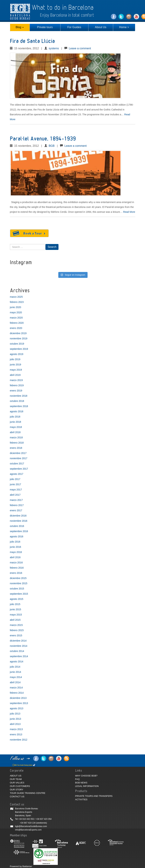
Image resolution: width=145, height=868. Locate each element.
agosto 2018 (17, 411)
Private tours (45, 27)
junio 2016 (16, 547)
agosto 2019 (17, 354)
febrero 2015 (17, 630)
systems (54, 48)
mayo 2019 (16, 370)
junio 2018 (16, 422)
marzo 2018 (16, 437)
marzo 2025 (16, 297)
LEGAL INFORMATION (87, 786)
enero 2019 (16, 391)
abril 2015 (15, 620)
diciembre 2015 (18, 578)
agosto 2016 (17, 536)
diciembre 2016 (18, 516)
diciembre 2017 (18, 453)
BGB (52, 146)
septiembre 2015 (19, 594)
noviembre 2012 (19, 740)
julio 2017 (15, 479)
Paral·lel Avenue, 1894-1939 (43, 139)
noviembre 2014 (19, 646)
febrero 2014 (17, 693)
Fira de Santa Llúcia (32, 41)
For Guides (74, 27)
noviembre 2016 (19, 521)
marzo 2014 (16, 688)
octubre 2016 (17, 526)
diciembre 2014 (18, 641)
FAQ (77, 779)
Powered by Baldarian (21, 866)
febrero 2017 (17, 505)
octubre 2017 (17, 464)
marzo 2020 (16, 318)
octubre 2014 (17, 651)
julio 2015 (15, 604)
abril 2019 (15, 375)
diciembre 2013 (18, 698)
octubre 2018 (17, 401)
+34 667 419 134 (28, 823)
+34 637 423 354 (44, 819)
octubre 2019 (17, 344)
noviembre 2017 (19, 458)
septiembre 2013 (19, 703)
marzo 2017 (16, 500)
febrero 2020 (17, 323)
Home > (124, 27)
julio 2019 (15, 359)
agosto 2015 (17, 599)
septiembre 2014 (19, 656)
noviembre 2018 (19, 396)
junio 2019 (16, 365)
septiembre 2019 (19, 349)
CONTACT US (17, 797)
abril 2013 (15, 724)
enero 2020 (16, 328)
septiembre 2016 (19, 531)
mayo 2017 (16, 490)
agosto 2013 (17, 708)
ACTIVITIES (81, 799)
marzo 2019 (16, 380)
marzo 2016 (16, 563)
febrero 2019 (17, 385)
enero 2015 (16, 635)
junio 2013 (16, 719)
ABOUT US (16, 776)
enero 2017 (16, 510)
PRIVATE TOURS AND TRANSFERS (94, 796)
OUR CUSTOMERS (20, 786)
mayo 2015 (16, 615)
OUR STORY (17, 790)
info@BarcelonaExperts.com (28, 830)
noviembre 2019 (19, 338)
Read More (129, 212)
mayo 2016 (16, 552)
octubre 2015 (17, 589)
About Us (101, 27)
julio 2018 (15, 417)
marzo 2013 (16, 729)
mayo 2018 (16, 427)
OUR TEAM (16, 779)
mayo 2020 (16, 312)
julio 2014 (15, 667)
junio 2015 (16, 609)
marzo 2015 (16, 625)
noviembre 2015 (19, 583)
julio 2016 (15, 542)
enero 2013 (16, 734)
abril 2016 (15, 557)
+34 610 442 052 (26, 819)
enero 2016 (16, 573)
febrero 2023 (17, 302)
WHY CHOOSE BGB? (86, 776)
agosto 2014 (17, 662)
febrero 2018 (17, 443)
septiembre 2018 (19, 406)
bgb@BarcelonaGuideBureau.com (31, 826)
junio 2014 (16, 672)
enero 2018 (16, 448)
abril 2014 (15, 682)
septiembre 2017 (19, 469)
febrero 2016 (17, 568)
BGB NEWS (81, 783)
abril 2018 (15, 432)
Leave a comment (80, 48)
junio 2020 (16, 307)
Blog (20, 27)
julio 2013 (15, 714)
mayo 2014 (16, 677)
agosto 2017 (17, 474)
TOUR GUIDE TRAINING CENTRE (28, 793)
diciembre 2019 (18, 333)
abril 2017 (15, 495)
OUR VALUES (17, 783)
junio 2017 (16, 484)
